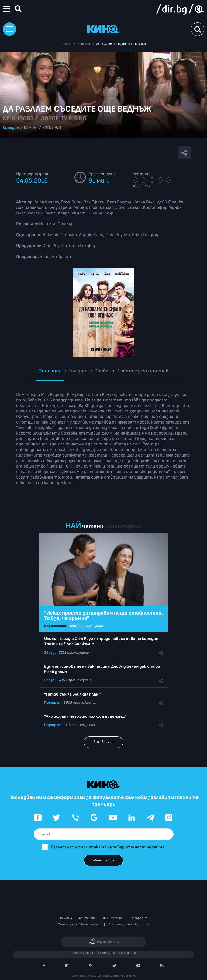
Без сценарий (56, 626)
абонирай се (104, 860)
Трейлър (105, 371)
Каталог (84, 44)
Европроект (138, 918)
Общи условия (112, 918)
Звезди (50, 652)
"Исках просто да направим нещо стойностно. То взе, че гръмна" (103, 616)
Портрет (53, 702)
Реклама (66, 918)
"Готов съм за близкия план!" (73, 694)
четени (93, 526)
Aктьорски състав (145, 371)
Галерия (78, 371)
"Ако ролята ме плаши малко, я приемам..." (85, 716)
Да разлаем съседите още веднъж (121, 44)
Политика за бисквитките (129, 924)
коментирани (123, 526)
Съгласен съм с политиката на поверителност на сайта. (108, 847)
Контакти (87, 918)
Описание (50, 371)
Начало (66, 44)
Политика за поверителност (80, 924)
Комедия (11, 128)
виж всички (103, 742)
